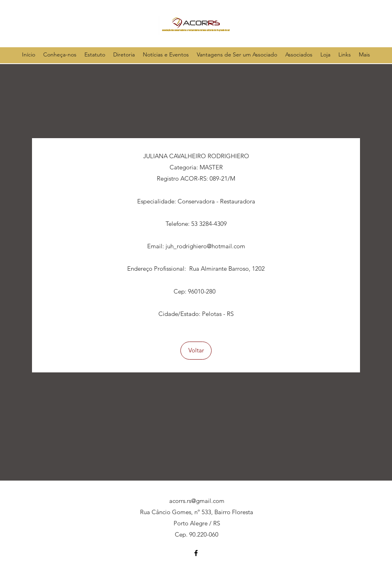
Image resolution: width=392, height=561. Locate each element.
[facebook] (196, 553)
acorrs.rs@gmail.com (197, 501)
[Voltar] (196, 351)
